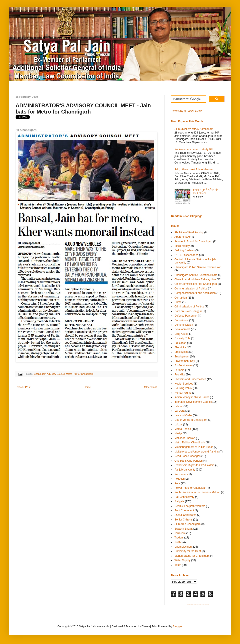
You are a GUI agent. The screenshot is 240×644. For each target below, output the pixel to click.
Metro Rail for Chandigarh (80, 374)
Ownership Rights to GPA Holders (194, 465)
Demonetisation (184, 325)
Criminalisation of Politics (189, 307)
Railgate (179, 501)
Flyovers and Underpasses (190, 379)
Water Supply (182, 560)
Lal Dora (179, 411)
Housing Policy (183, 388)
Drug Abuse (181, 334)
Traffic (178, 542)
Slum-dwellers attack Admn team (194, 129)
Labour (179, 406)
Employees (181, 352)
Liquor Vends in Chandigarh (191, 420)
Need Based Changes (187, 456)
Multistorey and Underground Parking (197, 452)
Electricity (180, 347)
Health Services (184, 384)
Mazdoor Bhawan (185, 438)
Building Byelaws (185, 250)
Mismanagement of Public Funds (194, 447)
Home (87, 387)
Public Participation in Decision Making (197, 492)
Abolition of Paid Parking (189, 232)
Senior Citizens (183, 520)
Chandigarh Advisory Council (49, 374)
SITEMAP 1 (189, 604)
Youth (178, 565)
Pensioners (181, 474)
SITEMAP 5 (203, 604)
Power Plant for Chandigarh (191, 488)
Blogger (177, 626)
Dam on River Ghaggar (188, 311)
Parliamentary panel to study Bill (193, 149)
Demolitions (181, 320)
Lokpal (178, 425)
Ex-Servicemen (183, 365)
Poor (177, 483)
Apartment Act (183, 237)
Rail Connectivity (184, 497)
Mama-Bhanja (183, 429)
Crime (178, 302)
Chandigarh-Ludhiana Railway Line (195, 279)
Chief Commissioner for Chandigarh (196, 284)
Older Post (150, 387)
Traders (179, 538)
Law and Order (183, 415)
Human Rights (183, 393)
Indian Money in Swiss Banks (192, 397)
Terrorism (180, 533)
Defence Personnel (186, 316)
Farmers (179, 370)
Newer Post (24, 387)
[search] (188, 99)
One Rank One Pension (189, 461)
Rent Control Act (184, 510)
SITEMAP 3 (196, 604)
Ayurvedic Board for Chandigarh (193, 241)
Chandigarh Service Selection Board (196, 275)
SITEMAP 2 (192, 604)
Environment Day (185, 361)
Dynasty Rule (182, 338)
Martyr (178, 433)
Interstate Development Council (193, 402)
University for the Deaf (188, 551)
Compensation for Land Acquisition (195, 293)
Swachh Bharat (183, 529)
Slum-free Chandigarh (187, 524)
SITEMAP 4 (200, 604)
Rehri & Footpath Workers (190, 506)
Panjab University (185, 470)
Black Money (182, 246)
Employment (182, 357)
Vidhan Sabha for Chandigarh (192, 556)
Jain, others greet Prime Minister (194, 169)
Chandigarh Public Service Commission (198, 267)
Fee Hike (180, 375)
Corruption (181, 298)
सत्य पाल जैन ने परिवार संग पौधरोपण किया (206, 191)
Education (180, 343)
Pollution (180, 479)
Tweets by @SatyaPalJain (187, 111)
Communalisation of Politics (191, 289)
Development (182, 329)
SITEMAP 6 (207, 604)
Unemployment (183, 547)
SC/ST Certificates (185, 515)
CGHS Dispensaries (186, 255)
